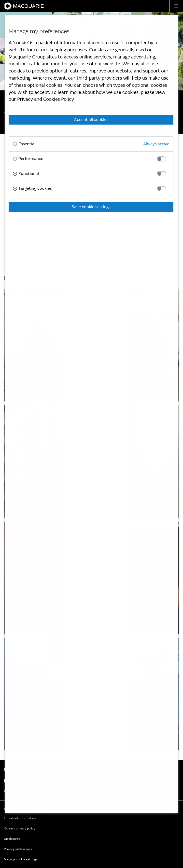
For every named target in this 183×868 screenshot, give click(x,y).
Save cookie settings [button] (91, 207)
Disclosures (12, 839)
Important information (20, 818)
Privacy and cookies (18, 849)
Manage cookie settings (21, 859)
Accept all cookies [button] (91, 120)
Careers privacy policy (20, 828)
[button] (176, 6)
